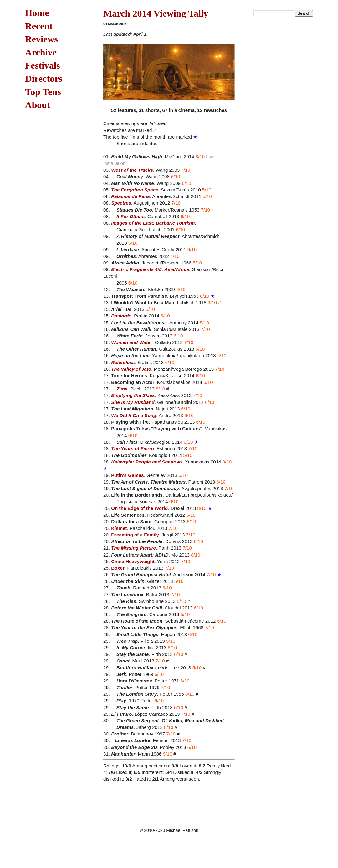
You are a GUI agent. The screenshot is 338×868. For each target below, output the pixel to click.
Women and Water (132, 342)
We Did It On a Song (134, 415)
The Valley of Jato (131, 369)
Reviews (41, 39)
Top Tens (43, 92)
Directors (44, 78)
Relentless (123, 362)
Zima (122, 389)
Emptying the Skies (133, 395)
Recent (39, 26)
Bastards (121, 316)
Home (37, 13)
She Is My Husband (133, 402)
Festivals (43, 65)
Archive (41, 52)
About (38, 105)
